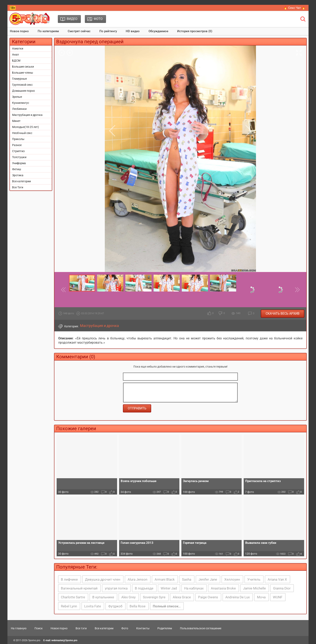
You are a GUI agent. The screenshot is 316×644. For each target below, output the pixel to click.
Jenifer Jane (208, 579)
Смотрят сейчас (79, 31)
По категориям (48, 31)
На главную (19, 628)
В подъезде (144, 588)
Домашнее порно (23, 91)
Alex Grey (128, 597)
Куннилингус (21, 103)
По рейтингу (108, 31)
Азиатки (18, 48)
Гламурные (19, 79)
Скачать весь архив (283, 314)
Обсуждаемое (158, 31)
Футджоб (115, 606)
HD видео (133, 31)
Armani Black (165, 579)
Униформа (19, 163)
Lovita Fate (93, 606)
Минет (16, 121)
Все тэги (81, 628)
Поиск (39, 628)
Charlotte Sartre (73, 597)
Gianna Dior (282, 588)
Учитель (254, 579)
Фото (125, 628)
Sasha (187, 579)
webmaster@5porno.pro (64, 640)
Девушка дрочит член (103, 579)
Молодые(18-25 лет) (25, 127)
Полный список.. (167, 606)
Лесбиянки (19, 109)
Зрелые (17, 97)
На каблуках (194, 588)
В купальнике (103, 597)
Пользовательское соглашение (201, 628)
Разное (17, 145)
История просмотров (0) (195, 31)
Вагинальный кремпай (79, 588)
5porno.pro (34, 640)
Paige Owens (208, 597)
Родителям (165, 628)
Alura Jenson (137, 579)
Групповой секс (22, 85)
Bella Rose (138, 606)
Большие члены (23, 73)
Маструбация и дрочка (27, 115)
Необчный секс (22, 133)
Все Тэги (18, 187)
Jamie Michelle (254, 588)
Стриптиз (18, 151)
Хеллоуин (232, 579)
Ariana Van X (277, 579)
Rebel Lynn (69, 606)
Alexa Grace (182, 597)
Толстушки (19, 157)
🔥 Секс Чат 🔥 (295, 8)
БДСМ (16, 61)
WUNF (278, 597)
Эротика (18, 175)
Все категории (21, 181)
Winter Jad (169, 588)
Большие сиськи (23, 67)
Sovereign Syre (154, 597)
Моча (261, 597)
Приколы (18, 139)
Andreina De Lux (238, 597)
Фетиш (17, 169)
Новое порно (19, 31)
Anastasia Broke (223, 588)
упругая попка (116, 588)
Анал (15, 55)
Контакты (143, 628)
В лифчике (69, 579)
